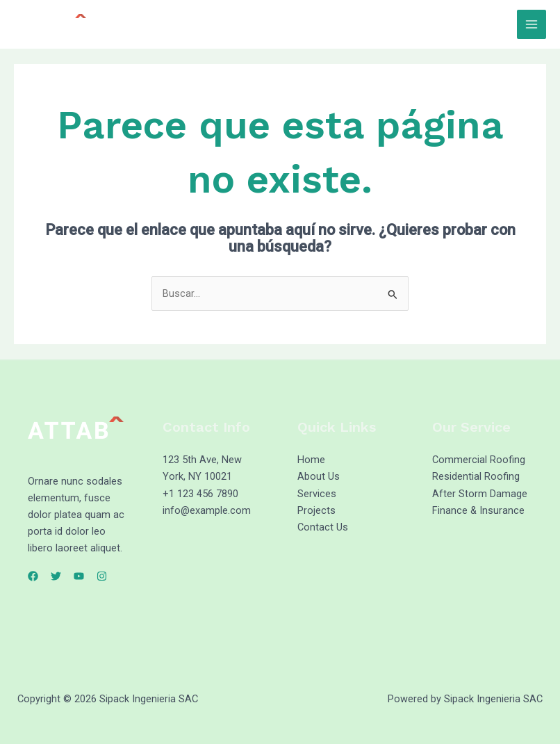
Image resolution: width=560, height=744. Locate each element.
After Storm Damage (480, 494)
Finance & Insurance (478, 510)
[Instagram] (102, 576)
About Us (319, 476)
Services (317, 494)
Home (311, 460)
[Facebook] (33, 576)
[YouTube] (79, 576)
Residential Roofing (476, 476)
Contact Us (323, 527)
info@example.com (207, 510)
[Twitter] (56, 576)
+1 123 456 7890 (200, 494)
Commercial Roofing (479, 460)
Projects (316, 510)
